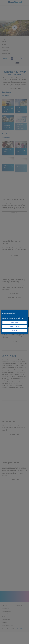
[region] (14, 322)
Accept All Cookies (14, 327)
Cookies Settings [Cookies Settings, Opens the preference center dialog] (14, 323)
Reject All (14, 331)
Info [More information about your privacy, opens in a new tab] (22, 318)
